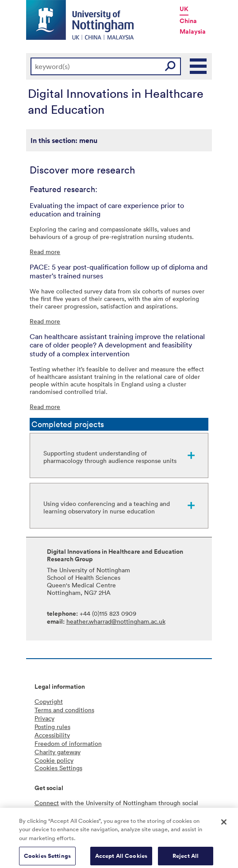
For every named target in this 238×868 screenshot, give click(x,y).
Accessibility (52, 735)
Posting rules (52, 727)
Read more (45, 252)
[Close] (224, 825)
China (188, 21)
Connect (47, 803)
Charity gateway (58, 752)
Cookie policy (54, 760)
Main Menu (199, 66)
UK (184, 9)
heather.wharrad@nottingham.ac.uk (116, 621)
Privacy (44, 718)
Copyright (49, 701)
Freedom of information (68, 743)
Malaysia (193, 31)
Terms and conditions (64, 710)
